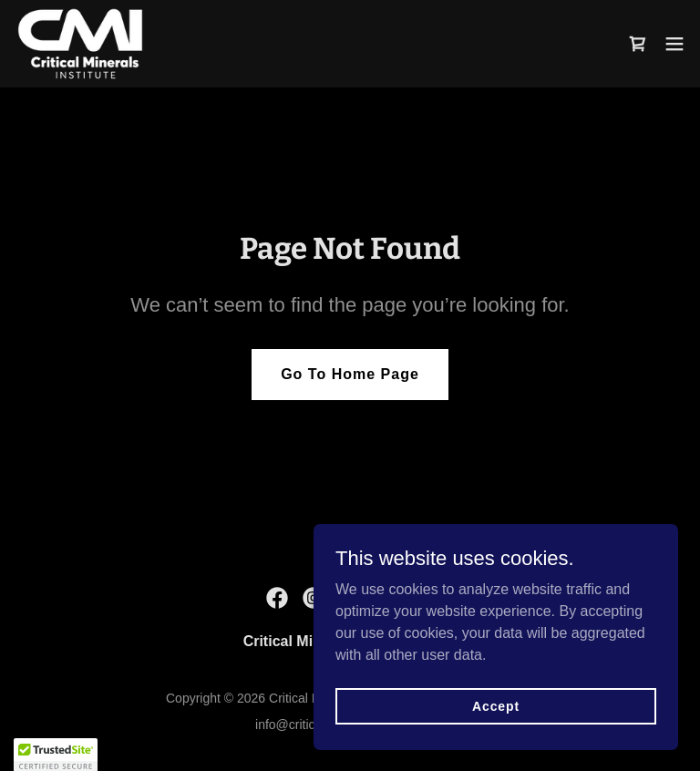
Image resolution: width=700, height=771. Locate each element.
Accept (496, 705)
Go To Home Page (350, 374)
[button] (674, 44)
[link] (80, 44)
